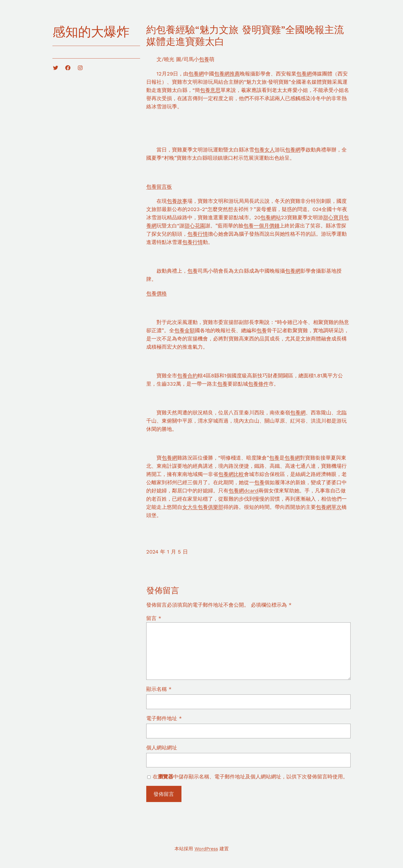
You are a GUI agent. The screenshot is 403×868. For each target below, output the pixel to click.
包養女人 (264, 150)
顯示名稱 (159, 689)
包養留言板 (159, 187)
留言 (154, 618)
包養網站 (271, 217)
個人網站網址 (162, 748)
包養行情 (198, 234)
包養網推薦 (227, 74)
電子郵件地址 (164, 718)
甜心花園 (195, 226)
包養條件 (258, 384)
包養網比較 (231, 474)
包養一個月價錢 (261, 226)
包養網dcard (243, 491)
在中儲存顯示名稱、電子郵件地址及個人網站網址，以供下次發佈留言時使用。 (250, 777)
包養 (204, 59)
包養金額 (185, 330)
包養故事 (177, 201)
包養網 (196, 74)
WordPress (206, 849)
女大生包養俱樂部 (203, 507)
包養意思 (210, 90)
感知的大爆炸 (91, 32)
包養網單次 (329, 507)
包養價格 (157, 293)
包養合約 (187, 376)
